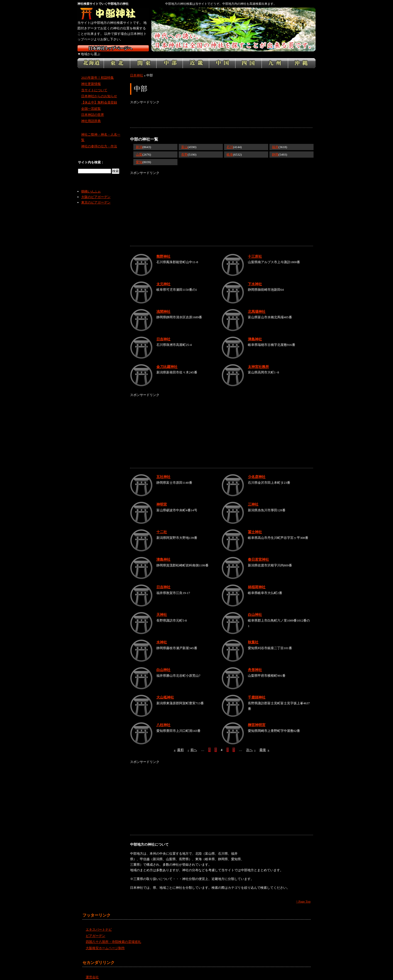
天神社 (162, 609)
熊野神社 (163, 251)
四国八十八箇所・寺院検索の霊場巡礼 (113, 936)
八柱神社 (163, 719)
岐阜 (230, 149)
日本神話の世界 (93, 109)
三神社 (253, 499)
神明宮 (162, 499)
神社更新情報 (91, 78)
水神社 (162, 637)
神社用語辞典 (91, 115)
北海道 (91, 58)
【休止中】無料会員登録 (99, 97)
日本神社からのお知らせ (99, 91)
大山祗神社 (165, 692)
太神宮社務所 (258, 361)
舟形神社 (255, 664)
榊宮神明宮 (257, 719)
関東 (143, 58)
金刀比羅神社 (167, 361)
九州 (275, 58)
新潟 (139, 141)
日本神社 (137, 70)
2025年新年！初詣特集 (97, 72)
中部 (170, 58)
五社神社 (163, 471)
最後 (264, 744)
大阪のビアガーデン (96, 191)
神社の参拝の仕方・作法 (99, 141)
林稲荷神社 (257, 581)
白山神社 (255, 609)
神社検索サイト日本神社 (113, 48)
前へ (192, 744)
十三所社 (255, 251)
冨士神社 (255, 526)
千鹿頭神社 (257, 692)
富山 (184, 141)
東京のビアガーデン (96, 197)
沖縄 (302, 58)
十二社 (162, 526)
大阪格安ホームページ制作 (105, 943)
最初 (179, 744)
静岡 (275, 149)
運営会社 (92, 971)
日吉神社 (163, 333)
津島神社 (255, 333)
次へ (251, 744)
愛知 (139, 157)
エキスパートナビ (99, 924)
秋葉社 (253, 637)
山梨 (139, 149)
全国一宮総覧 (91, 103)
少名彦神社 (257, 471)
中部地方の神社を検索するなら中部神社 (113, 14)
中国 (222, 58)
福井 (275, 141)
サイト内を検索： (91, 157)
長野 (184, 149)
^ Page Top (303, 896)
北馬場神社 (257, 306)
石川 (230, 141)
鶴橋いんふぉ (91, 186)
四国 (249, 58)
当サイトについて (94, 84)
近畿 (196, 58)
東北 (117, 58)
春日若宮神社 (258, 554)
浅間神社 (163, 306)
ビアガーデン (95, 930)
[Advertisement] (221, 111)
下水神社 (255, 278)
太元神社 (163, 278)
